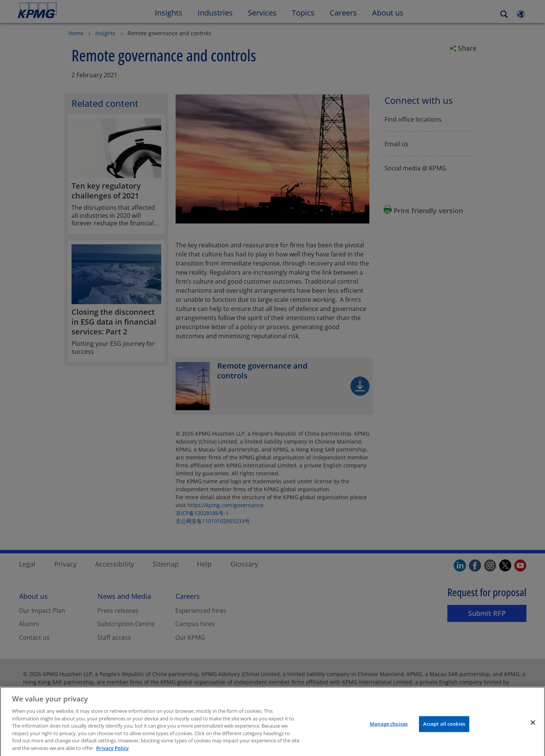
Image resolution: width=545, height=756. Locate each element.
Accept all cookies (444, 729)
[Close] (533, 728)
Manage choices (389, 729)
